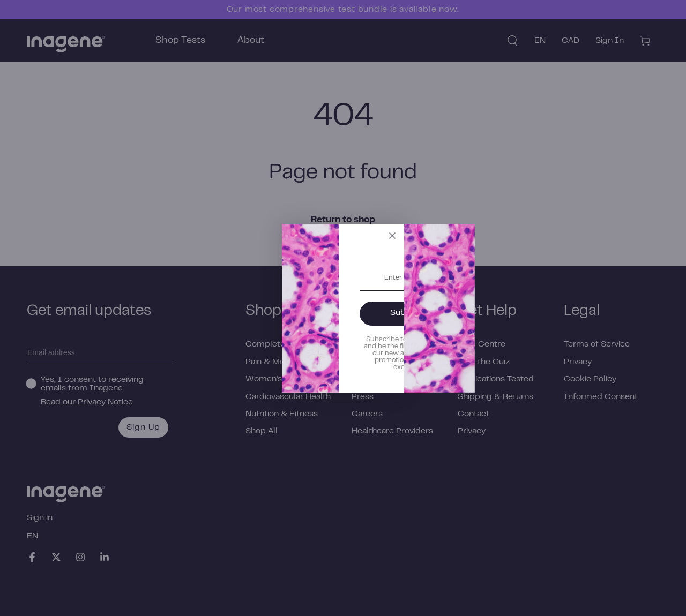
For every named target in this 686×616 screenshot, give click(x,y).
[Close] (518, 243)
